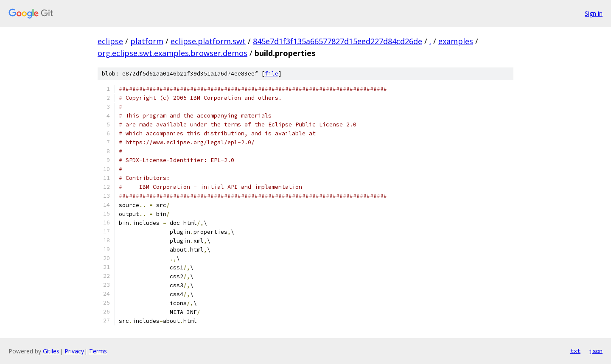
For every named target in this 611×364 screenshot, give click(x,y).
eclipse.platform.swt (208, 41)
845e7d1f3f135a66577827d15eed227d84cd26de (338, 41)
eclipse (110, 41)
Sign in (594, 13)
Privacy (74, 351)
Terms (98, 351)
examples (456, 41)
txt (575, 351)
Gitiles (51, 351)
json (596, 351)
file (272, 74)
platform (147, 41)
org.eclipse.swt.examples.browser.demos (172, 53)
